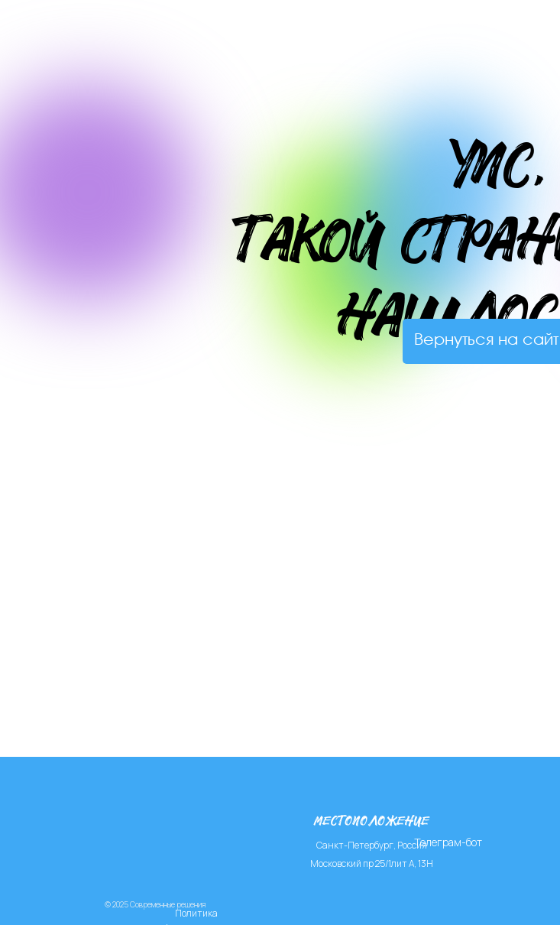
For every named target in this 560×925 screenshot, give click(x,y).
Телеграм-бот (448, 842)
